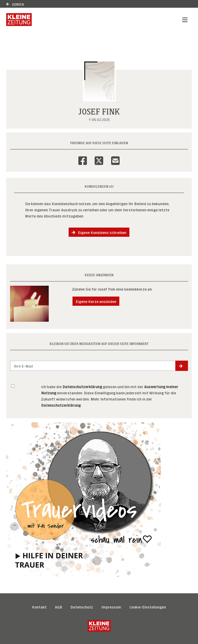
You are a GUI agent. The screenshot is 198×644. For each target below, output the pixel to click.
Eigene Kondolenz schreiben (99, 232)
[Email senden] (93, 366)
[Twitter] (99, 157)
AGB (59, 607)
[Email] (115, 157)
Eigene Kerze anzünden (96, 301)
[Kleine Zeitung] (99, 626)
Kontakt (39, 607)
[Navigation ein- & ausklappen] (185, 20)
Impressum (111, 607)
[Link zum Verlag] (19, 20)
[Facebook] (83, 157)
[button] (182, 366)
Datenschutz (82, 607)
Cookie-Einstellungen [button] (148, 607)
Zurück (15, 4)
